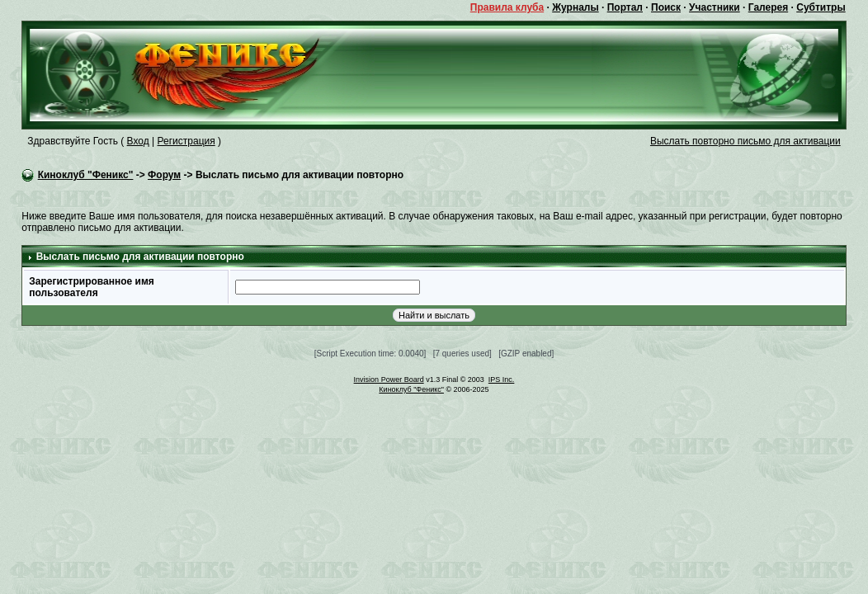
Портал (625, 7)
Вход (138, 141)
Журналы (575, 7)
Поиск (666, 7)
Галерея (768, 7)
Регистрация (186, 141)
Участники (715, 7)
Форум (164, 175)
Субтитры (821, 7)
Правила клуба (507, 7)
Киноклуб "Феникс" (86, 175)
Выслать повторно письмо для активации (745, 141)
